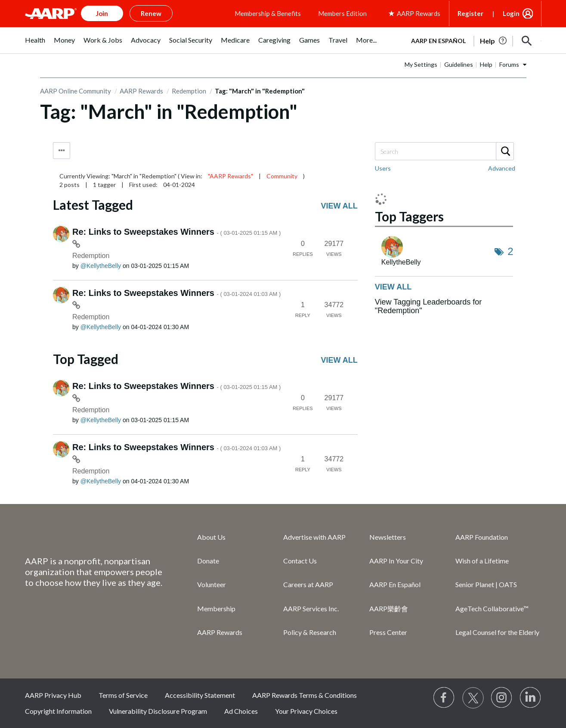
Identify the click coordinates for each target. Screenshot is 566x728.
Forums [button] (509, 64)
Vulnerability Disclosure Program (158, 711)
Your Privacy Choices (306, 711)
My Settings (421, 64)
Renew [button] (151, 13)
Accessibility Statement (200, 695)
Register (470, 13)
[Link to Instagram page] (502, 698)
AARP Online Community (76, 91)
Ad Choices (241, 711)
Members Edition (342, 13)
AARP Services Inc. (311, 608)
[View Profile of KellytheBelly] (101, 266)
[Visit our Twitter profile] (473, 698)
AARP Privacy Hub (53, 695)
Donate (208, 561)
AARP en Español (438, 41)
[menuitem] (35, 45)
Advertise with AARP (314, 537)
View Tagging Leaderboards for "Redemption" (428, 306)
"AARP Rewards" (230, 176)
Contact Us (300, 561)
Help (486, 64)
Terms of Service (123, 695)
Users (383, 168)
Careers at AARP (308, 584)
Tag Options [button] (62, 151)
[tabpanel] (473, 40)
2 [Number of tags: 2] (510, 251)
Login (511, 13)
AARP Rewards (141, 91)
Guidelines (459, 64)
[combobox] (444, 151)
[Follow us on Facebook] (444, 698)
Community (282, 176)
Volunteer (212, 584)
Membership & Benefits (268, 13)
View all (339, 206)
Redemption (189, 91)
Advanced (502, 168)
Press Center (388, 632)
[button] (527, 41)
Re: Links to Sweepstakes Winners (176, 232)
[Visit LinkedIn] (531, 698)
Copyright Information (58, 711)
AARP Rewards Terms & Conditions (305, 695)
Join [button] (102, 13)
